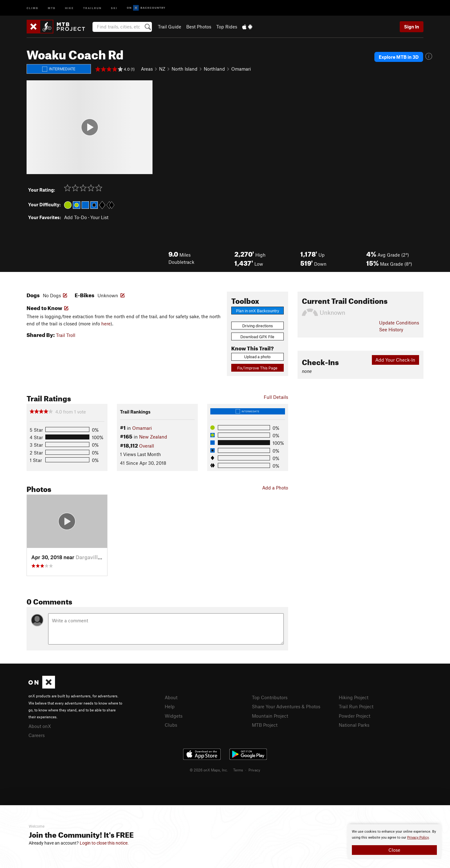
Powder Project (355, 716)
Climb (32, 8)
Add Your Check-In (395, 360)
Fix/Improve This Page (257, 368)
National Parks (354, 725)
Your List (99, 217)
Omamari (241, 69)
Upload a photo (257, 357)
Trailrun (92, 8)
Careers (37, 735)
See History (391, 329)
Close (394, 850)
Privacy (254, 770)
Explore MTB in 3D (399, 57)
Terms (238, 770)
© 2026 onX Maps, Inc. (209, 770)
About (171, 697)
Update (399, 323)
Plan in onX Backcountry (257, 311)
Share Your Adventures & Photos (286, 706)
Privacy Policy (418, 838)
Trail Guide (170, 27)
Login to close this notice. (104, 843)
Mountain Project (270, 716)
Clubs (171, 725)
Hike (69, 8)
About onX (40, 726)
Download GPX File (257, 337)
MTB (52, 8)
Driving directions (257, 326)
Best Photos (199, 27)
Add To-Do (75, 217)
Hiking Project (354, 697)
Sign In (412, 27)
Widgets (174, 716)
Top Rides (227, 27)
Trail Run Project (356, 706)
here (106, 324)
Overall (147, 446)
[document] (394, 842)
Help (170, 706)
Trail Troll (66, 335)
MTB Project (265, 725)
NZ (162, 69)
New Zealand (153, 437)
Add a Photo (275, 488)
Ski (114, 8)
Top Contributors (270, 697)
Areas (147, 69)
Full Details (276, 397)
